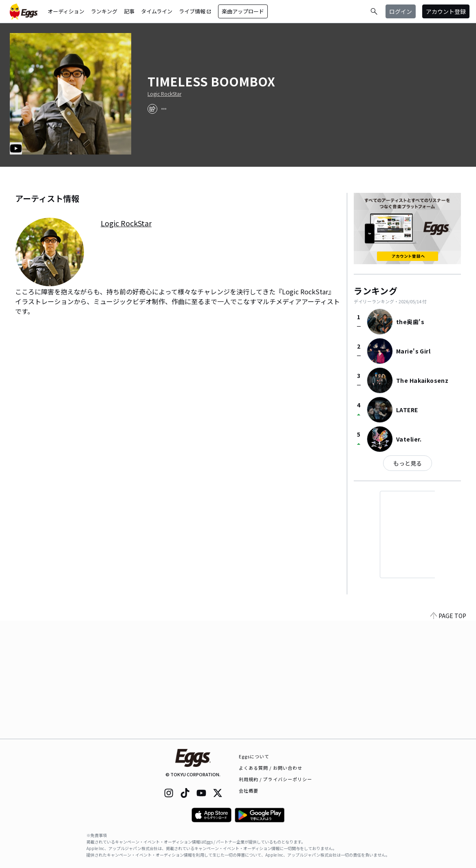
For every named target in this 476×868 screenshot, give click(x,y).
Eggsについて (254, 756)
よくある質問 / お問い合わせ (271, 768)
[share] (152, 109)
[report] (164, 109)
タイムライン (157, 11)
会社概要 (249, 791)
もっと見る (408, 463)
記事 (129, 11)
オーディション (66, 11)
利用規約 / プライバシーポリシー (276, 779)
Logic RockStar (164, 94)
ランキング (104, 11)
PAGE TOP (448, 734)
